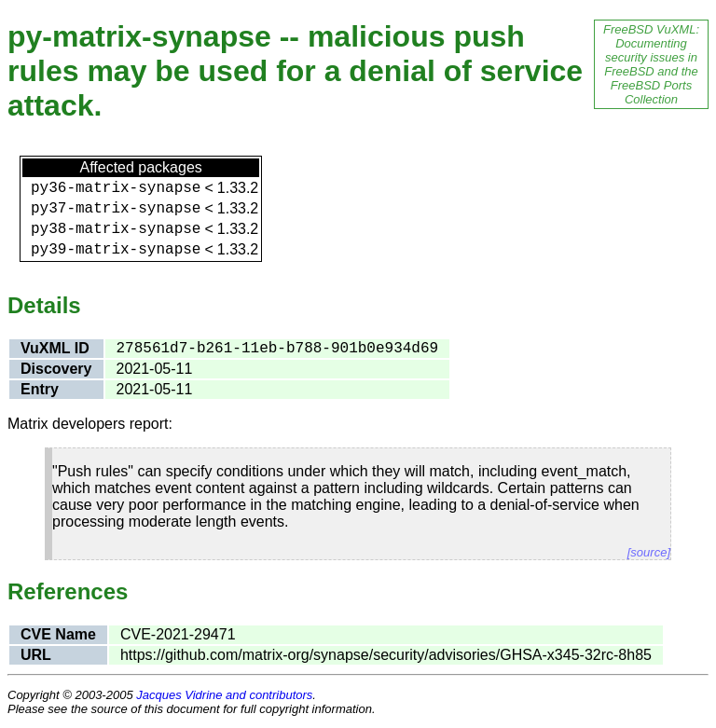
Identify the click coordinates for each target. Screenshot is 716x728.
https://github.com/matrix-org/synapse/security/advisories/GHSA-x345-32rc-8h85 (386, 655)
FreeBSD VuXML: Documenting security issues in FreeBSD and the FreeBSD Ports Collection (651, 64)
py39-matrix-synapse (116, 250)
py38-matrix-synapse (116, 229)
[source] (649, 552)
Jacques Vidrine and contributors (224, 695)
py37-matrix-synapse (116, 209)
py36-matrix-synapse (116, 188)
